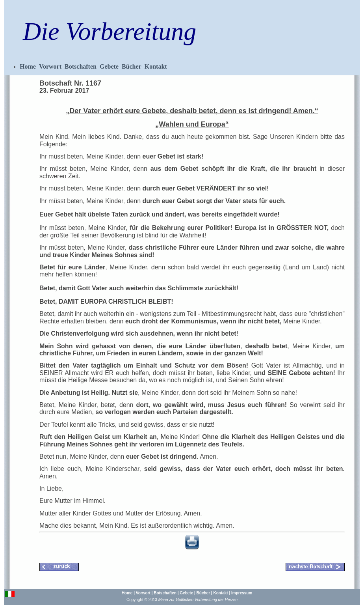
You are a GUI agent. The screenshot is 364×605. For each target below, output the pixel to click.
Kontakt (156, 66)
